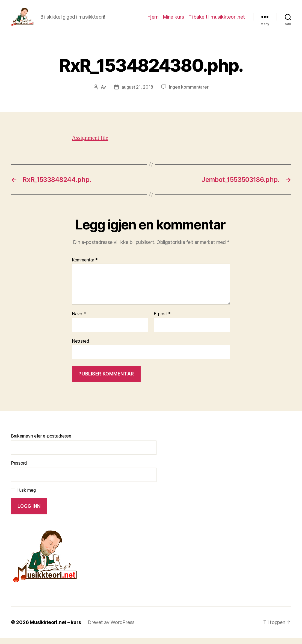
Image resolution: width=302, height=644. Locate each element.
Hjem (153, 20)
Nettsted (81, 347)
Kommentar (85, 266)
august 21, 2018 (137, 93)
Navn (79, 320)
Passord (19, 469)
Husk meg (23, 496)
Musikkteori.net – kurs (55, 629)
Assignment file (90, 144)
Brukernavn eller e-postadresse (41, 442)
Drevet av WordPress (111, 629)
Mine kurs (174, 20)
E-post (162, 320)
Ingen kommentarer (189, 93)
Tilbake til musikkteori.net (217, 20)
